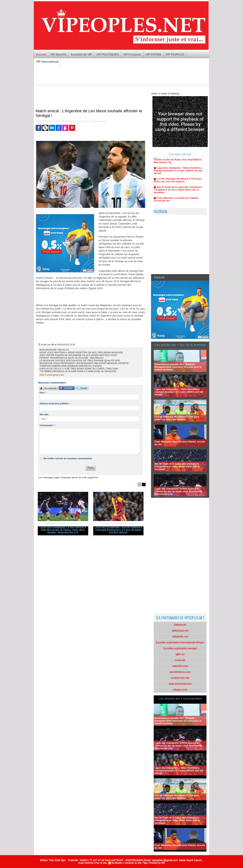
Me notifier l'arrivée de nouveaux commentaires (68, 459)
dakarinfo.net (180, 636)
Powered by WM (157, 863)
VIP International (47, 62)
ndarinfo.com (180, 666)
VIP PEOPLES (175, 55)
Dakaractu (180, 625)
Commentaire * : (48, 425)
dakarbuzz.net (180, 631)
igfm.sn (180, 654)
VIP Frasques (132, 55)
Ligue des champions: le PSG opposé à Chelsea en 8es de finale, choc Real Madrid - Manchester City (63, 530)
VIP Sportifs (58, 55)
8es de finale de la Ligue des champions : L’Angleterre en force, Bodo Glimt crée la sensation (178, 191)
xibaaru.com (180, 690)
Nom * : (43, 393)
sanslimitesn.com (180, 672)
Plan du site (101, 863)
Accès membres (86, 863)
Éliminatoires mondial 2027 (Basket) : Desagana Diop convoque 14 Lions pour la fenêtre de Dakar (178, 367)
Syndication (117, 863)
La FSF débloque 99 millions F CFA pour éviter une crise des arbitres (178, 182)
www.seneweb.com (180, 684)
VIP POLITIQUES (108, 55)
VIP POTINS (153, 55)
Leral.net (180, 660)
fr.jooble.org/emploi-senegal (180, 648)
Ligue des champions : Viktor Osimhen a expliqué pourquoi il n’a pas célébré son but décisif (118, 530)
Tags (145, 863)
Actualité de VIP (81, 55)
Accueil (41, 55)
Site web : (44, 414)
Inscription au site (133, 863)
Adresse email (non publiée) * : (55, 404)
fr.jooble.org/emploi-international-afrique (180, 642)
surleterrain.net (180, 678)
